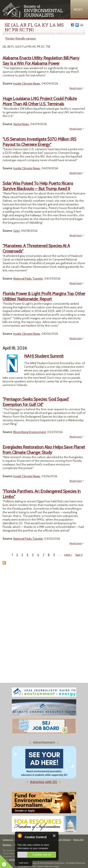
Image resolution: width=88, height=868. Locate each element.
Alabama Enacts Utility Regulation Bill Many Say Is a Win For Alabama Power (41, 61)
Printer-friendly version (21, 38)
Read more (77, 88)
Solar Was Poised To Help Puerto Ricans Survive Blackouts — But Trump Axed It (38, 186)
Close (54, 836)
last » (79, 555)
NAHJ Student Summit (44, 356)
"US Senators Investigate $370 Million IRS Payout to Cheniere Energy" (39, 142)
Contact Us (8, 839)
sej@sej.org (14, 860)
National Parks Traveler (28, 279)
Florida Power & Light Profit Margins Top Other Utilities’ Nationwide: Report (44, 296)
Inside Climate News (27, 83)
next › (68, 555)
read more (24, 863)
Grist (16, 231)
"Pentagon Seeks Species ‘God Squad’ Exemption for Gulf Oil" (36, 402)
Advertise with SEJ (44, 782)
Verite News (21, 124)
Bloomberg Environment (30, 432)
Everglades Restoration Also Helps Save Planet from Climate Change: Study (44, 450)
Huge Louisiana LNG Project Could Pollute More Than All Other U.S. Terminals (40, 101)
